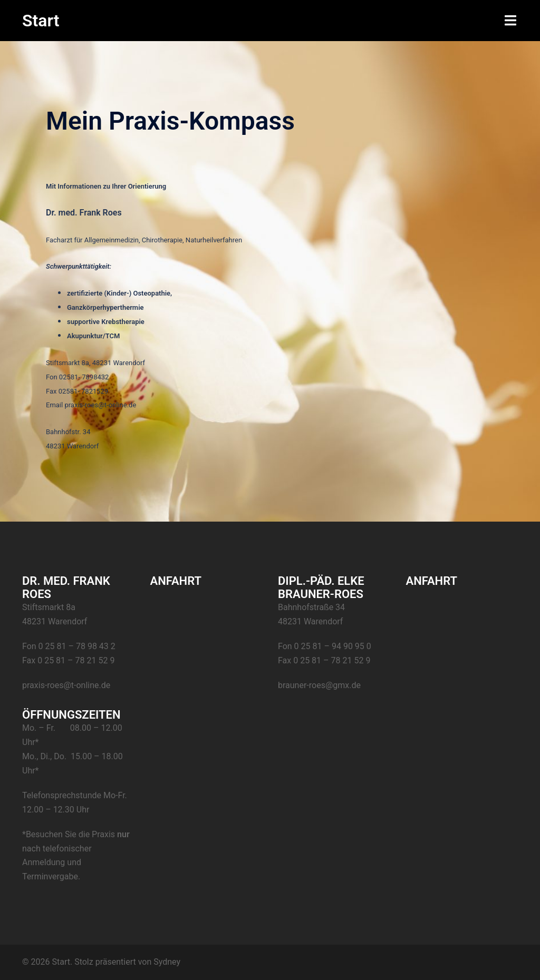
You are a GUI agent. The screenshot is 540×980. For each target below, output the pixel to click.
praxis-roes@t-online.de (66, 685)
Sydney (167, 962)
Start (41, 21)
